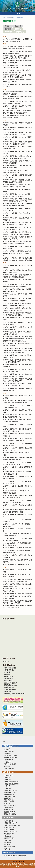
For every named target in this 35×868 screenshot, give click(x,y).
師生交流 (7, 803)
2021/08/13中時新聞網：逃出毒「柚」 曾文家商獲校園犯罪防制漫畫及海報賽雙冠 (17, 186)
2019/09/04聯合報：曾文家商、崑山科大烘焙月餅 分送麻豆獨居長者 (17, 473)
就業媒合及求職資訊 (11, 790)
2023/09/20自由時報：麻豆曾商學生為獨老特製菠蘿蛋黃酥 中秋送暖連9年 (17, 71)
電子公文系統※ (9, 751)
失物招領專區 (9, 676)
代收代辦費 (8, 836)
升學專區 (7, 786)
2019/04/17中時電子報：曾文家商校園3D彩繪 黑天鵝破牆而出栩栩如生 (17, 539)
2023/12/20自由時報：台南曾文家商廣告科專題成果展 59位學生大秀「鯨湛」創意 (17, 57)
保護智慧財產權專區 (11, 823)
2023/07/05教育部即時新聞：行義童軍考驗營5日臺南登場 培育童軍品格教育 (17, 76)
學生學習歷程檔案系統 (11, 782)
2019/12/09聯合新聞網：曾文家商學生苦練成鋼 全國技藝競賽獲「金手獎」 (17, 416)
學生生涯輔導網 (9, 801)
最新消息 (8, 26)
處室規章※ (8, 845)
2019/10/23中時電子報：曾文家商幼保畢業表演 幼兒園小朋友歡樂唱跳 (17, 463)
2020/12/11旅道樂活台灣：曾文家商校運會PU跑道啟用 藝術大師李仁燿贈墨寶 (17, 304)
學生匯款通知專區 (10, 797)
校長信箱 (7, 672)
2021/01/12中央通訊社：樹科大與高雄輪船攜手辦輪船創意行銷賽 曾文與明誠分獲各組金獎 (17, 259)
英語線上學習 (9, 808)
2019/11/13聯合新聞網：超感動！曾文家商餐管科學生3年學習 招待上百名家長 (17, 440)
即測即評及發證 (9, 838)
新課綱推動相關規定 (11, 758)
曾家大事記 (20, 32)
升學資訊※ (8, 788)
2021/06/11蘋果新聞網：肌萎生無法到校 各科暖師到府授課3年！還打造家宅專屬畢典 (17, 233)
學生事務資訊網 (9, 827)
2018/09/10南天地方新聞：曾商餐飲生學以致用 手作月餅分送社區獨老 (17, 607)
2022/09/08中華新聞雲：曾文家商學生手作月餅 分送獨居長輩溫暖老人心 (17, 107)
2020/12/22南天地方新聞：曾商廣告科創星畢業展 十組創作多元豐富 (17, 290)
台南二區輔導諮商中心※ (12, 825)
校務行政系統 (9, 681)
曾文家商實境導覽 (10, 668)
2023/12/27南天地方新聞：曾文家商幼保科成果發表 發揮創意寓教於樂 (17, 52)
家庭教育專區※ (9, 834)
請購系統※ (8, 753)
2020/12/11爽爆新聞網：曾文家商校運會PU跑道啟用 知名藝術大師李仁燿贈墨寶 (17, 300)
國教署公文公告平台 (11, 832)
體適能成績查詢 (9, 799)
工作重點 (8, 29)
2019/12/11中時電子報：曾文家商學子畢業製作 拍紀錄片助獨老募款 (17, 406)
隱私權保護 (14, 861)
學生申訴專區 (9, 775)
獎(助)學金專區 (9, 795)
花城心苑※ (8, 849)
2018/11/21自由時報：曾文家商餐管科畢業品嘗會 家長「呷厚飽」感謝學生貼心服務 (17, 580)
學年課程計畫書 (9, 687)
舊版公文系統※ (9, 768)
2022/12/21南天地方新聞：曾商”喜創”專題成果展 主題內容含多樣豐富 (17, 102)
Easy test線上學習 (10, 805)
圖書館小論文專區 (10, 812)
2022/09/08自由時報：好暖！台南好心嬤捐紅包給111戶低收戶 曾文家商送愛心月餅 (17, 112)
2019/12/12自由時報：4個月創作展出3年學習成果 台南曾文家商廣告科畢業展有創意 (17, 402)
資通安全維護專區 (10, 764)
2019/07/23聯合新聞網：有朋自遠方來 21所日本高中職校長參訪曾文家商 (17, 497)
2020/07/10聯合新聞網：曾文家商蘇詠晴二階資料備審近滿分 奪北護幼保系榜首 (17, 375)
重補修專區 (8, 780)
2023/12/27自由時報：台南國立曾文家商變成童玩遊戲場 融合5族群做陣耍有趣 (17, 47)
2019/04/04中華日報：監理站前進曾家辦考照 (17, 548)
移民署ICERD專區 (10, 829)
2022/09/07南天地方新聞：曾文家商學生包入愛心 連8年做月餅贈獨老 (17, 117)
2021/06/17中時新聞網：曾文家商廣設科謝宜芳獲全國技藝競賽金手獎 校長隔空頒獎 (17, 200)
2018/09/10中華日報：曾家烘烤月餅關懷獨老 (17, 593)
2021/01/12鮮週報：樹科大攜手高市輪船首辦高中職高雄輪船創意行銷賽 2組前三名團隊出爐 (17, 253)
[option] (17, 638)
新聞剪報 (18, 29)
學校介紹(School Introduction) (14, 694)
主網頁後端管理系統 (11, 683)
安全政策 (21, 861)
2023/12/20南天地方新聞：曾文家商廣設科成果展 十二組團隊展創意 (17, 62)
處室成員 (18, 26)
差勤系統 (7, 749)
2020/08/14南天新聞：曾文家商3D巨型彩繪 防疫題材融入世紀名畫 (17, 333)
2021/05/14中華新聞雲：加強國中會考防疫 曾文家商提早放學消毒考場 (17, 238)
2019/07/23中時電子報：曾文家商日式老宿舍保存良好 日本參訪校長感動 (17, 501)
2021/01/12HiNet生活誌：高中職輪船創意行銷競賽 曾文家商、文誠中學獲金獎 (17, 243)
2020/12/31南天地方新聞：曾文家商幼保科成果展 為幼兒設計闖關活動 (17, 271)
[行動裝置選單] (17, 14)
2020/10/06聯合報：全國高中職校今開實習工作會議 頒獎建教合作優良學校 (17, 314)
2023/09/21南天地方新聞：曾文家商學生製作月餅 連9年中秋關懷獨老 (17, 66)
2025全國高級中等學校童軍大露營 (15, 856)
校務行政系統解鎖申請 (11, 784)
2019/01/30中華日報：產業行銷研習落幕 (16, 565)
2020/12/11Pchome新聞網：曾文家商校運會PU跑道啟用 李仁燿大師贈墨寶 (17, 309)
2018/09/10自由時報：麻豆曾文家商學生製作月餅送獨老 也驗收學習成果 (17, 602)
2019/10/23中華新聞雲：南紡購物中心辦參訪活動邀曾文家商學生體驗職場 (17, 459)
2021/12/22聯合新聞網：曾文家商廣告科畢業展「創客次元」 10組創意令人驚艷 (17, 143)
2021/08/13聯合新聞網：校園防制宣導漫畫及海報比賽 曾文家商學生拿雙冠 (17, 181)
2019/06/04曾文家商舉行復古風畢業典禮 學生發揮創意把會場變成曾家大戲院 (17, 511)
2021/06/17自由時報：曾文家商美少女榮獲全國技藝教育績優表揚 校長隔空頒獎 (17, 205)
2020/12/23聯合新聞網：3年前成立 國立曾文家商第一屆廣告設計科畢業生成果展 (17, 285)
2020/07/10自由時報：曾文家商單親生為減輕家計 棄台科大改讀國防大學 (17, 385)
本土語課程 (8, 762)
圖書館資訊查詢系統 (11, 685)
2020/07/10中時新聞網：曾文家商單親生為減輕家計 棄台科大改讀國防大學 (17, 380)
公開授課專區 (9, 760)
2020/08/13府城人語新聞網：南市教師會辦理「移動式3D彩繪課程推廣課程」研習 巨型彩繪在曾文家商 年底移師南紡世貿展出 (17, 350)
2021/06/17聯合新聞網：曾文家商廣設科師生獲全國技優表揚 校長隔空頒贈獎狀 (17, 195)
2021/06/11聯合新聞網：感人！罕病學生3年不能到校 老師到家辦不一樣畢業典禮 (17, 224)
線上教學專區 (9, 691)
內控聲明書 (9, 32)
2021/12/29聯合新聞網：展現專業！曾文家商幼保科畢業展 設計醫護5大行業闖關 (17, 133)
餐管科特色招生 (9, 670)
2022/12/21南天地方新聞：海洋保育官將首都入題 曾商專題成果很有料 (17, 98)
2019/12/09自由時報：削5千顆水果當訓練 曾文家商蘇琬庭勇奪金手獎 (17, 421)
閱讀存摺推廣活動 (10, 814)
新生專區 (7, 777)
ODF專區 (7, 766)
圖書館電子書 (9, 810)
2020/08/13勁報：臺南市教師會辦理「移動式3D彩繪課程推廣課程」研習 (17, 361)
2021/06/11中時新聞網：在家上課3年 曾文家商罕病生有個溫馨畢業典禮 (17, 228)
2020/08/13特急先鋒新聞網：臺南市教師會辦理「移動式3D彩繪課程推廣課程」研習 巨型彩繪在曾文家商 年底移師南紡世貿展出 (17, 339)
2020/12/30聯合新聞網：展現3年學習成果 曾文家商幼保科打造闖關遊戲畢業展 (17, 276)
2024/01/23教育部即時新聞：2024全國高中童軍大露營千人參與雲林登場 (17, 40)
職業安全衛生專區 (10, 847)
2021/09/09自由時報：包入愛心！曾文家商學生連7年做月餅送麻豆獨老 (17, 171)
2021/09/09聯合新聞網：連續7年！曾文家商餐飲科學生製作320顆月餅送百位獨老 (17, 157)
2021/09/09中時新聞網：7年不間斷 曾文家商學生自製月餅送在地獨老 (17, 167)
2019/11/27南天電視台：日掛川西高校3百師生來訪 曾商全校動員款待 (17, 430)
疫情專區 (7, 674)
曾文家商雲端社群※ (11, 755)
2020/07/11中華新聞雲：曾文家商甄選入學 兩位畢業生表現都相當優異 (17, 370)
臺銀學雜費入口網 (10, 792)
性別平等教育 (9, 821)
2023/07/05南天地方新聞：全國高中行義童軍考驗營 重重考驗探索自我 (17, 81)
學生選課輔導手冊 (10, 689)
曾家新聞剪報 (9, 679)
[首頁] (4, 18)
